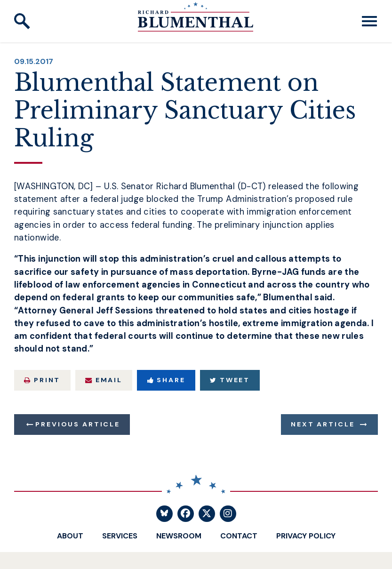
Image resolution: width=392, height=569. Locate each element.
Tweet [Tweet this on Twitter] (230, 380)
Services (120, 536)
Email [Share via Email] (104, 380)
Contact (239, 536)
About (70, 536)
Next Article (323, 424)
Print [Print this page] (42, 380)
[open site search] (22, 21)
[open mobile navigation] (369, 21)
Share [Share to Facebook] (166, 380)
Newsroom (179, 536)
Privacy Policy (306, 536)
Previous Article (77, 424)
